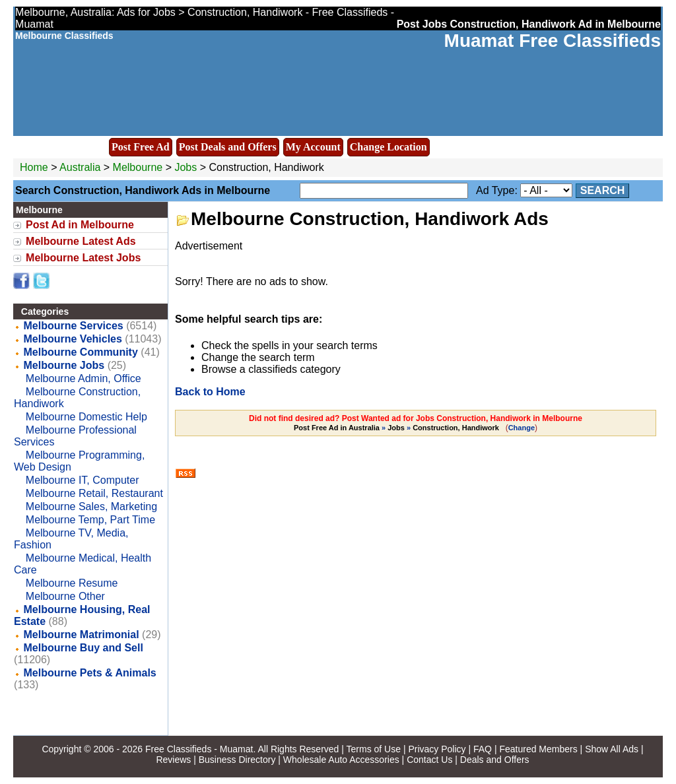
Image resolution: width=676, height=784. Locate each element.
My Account (313, 147)
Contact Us (429, 760)
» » (397, 428)
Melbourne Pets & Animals (90, 673)
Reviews (173, 760)
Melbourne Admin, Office (84, 378)
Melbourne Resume (72, 583)
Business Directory (237, 760)
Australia (80, 167)
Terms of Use (374, 749)
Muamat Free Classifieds (553, 41)
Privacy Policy (437, 749)
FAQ (483, 749)
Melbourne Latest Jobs (83, 258)
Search (603, 190)
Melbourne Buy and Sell (84, 648)
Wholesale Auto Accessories (341, 760)
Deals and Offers (495, 760)
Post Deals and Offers (228, 147)
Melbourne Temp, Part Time (90, 520)
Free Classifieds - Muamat (199, 749)
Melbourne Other (65, 596)
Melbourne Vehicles (73, 339)
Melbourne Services (74, 326)
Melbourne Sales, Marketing (91, 506)
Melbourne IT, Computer (83, 480)
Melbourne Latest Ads (81, 241)
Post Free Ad (141, 147)
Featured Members (538, 749)
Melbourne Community (81, 352)
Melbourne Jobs (64, 365)
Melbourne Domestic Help (86, 417)
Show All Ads (612, 749)
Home (34, 167)
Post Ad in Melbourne (80, 225)
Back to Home (210, 392)
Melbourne (139, 167)
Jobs (186, 167)
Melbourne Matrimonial (82, 635)
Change (522, 428)
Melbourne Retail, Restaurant (94, 493)
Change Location (389, 147)
